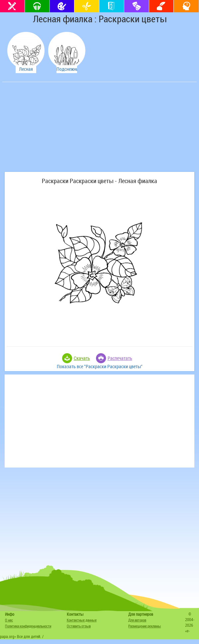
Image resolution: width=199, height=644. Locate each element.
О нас (9, 620)
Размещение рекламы (145, 626)
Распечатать (120, 358)
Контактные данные (82, 620)
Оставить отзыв (79, 626)
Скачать (82, 358)
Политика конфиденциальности (28, 626)
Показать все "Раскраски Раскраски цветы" (100, 366)
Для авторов (137, 620)
